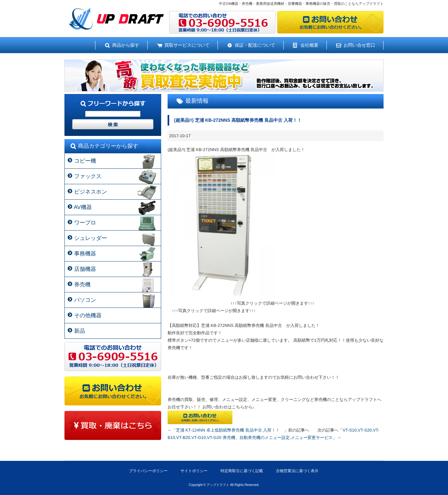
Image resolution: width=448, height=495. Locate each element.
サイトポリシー (194, 471)
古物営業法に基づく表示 (297, 471)
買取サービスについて (187, 45)
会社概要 (309, 45)
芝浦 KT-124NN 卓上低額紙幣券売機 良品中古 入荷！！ (230, 430)
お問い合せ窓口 (359, 45)
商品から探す (126, 45)
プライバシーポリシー (148, 471)
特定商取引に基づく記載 (242, 471)
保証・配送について (255, 45)
